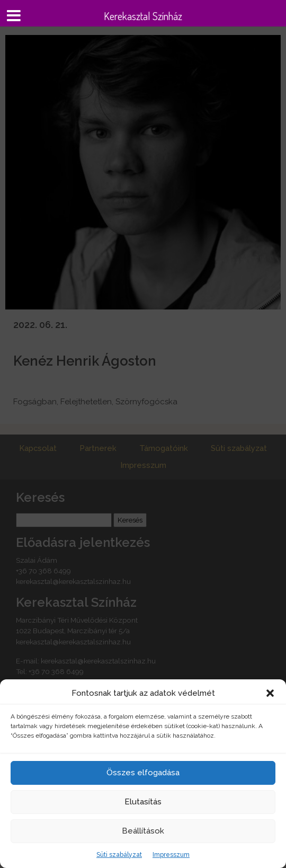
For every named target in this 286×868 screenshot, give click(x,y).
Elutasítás (143, 802)
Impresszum (171, 855)
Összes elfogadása (143, 773)
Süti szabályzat (119, 855)
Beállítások (143, 831)
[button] (270, 693)
